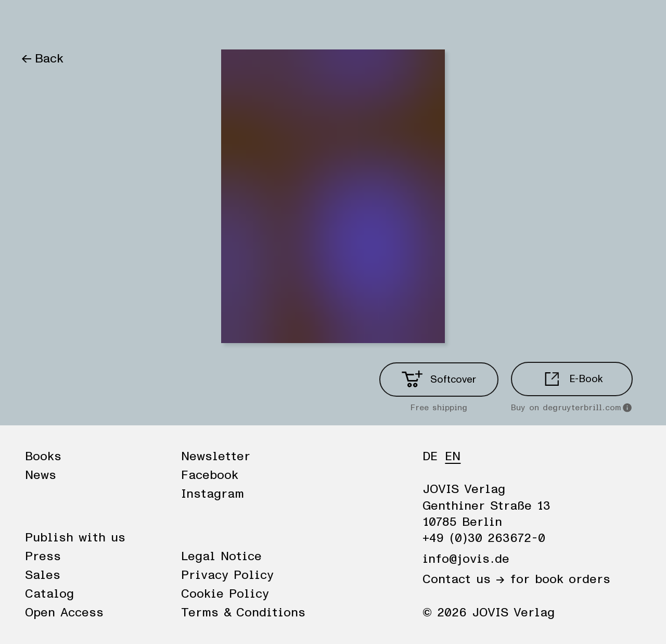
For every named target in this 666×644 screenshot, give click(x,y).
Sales (43, 575)
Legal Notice (221, 557)
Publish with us (75, 538)
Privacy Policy (227, 575)
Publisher (139, 22)
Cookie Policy (225, 594)
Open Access (64, 613)
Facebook (210, 475)
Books (39, 22)
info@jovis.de (466, 559)
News (85, 22)
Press (43, 557)
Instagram (213, 494)
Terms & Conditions (243, 613)
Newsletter (216, 457)
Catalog (49, 594)
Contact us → (464, 579)
